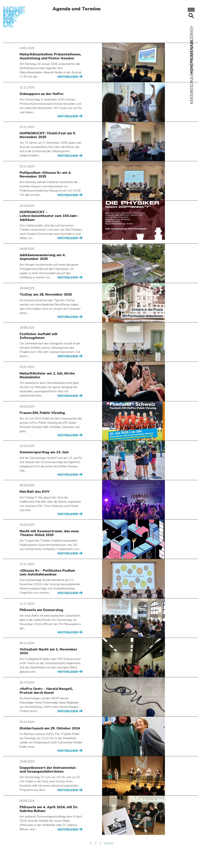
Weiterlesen (68, 77)
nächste (109, 843)
